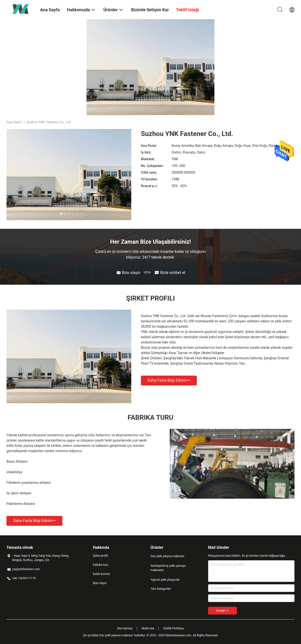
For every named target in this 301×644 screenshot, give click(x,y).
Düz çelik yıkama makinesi (167, 556)
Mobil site (148, 628)
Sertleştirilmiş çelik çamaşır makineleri (168, 568)
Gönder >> (223, 611)
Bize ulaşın (100, 583)
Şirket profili (100, 556)
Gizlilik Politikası (174, 628)
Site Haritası (125, 628)
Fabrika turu (101, 565)
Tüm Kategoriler (161, 589)
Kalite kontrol (101, 574)
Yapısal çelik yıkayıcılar (165, 580)
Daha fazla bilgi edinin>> (169, 380)
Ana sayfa (14, 122)
